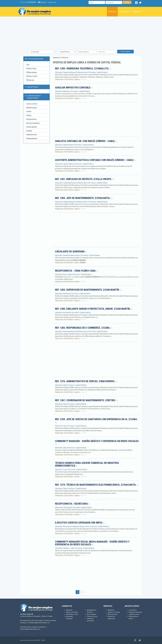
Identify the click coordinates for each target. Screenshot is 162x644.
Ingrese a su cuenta (114, 612)
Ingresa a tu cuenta (72, 612)
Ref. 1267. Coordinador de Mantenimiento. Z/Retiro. (86, 400)
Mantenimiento (31, 138)
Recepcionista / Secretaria (72, 504)
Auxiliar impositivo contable (74, 88)
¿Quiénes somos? (134, 614)
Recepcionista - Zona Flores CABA (76, 271)
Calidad (28, 131)
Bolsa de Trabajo (47, 616)
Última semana (31, 72)
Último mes (30, 80)
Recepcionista (31, 119)
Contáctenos (133, 610)
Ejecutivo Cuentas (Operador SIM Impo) (80, 523)
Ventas (28, 115)
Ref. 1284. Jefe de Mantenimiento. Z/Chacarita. (84, 198)
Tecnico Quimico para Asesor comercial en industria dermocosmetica (87, 464)
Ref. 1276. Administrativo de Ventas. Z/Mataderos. (86, 381)
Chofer (28, 111)
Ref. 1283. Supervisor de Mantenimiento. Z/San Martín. (88, 290)
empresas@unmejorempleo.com (30, 629)
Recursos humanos (32, 123)
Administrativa (31, 108)
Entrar (127, 2)
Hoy (27, 65)
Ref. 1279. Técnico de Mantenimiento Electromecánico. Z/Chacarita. (97, 485)
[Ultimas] (85, 592)
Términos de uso (92, 616)
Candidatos (124, 12)
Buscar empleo (125, 51)
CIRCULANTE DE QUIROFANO (71, 252)
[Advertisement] (81, 34)
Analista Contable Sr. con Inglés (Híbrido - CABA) (86, 141)
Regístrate (69, 610)
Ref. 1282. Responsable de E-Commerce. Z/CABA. (84, 328)
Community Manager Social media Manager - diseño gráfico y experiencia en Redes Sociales (92, 543)
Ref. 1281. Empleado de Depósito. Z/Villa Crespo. (84, 179)
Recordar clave (113, 614)
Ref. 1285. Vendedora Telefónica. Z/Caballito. (83, 68)
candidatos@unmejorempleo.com (39, 623)
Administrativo (31, 135)
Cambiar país (52, 2)
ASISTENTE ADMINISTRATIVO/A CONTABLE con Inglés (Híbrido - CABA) (95, 160)
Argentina (42, 2)
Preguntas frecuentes (135, 612)
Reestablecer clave (72, 614)
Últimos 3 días (31, 68)
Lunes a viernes (31, 104)
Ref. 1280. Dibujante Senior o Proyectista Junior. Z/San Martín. (94, 309)
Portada (112, 12)
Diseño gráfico (31, 127)
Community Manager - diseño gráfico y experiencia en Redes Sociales (97, 442)
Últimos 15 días (31, 76)
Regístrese (111, 610)
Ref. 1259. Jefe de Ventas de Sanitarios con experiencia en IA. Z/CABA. (96, 420)
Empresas (136, 12)
